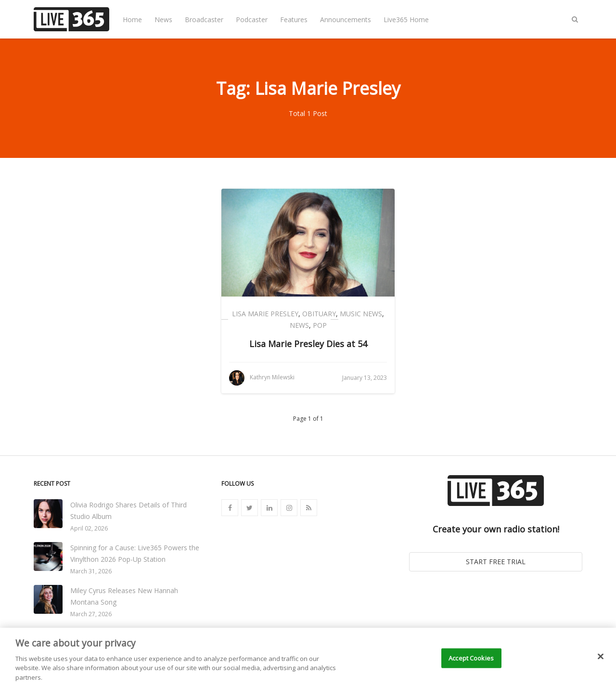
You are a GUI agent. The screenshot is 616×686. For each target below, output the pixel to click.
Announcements (346, 19)
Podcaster (252, 19)
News (163, 19)
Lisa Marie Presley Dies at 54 (308, 344)
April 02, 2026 (89, 528)
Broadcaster (204, 19)
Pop (320, 325)
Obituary (319, 314)
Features (294, 19)
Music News (361, 314)
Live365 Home (406, 19)
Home (132, 19)
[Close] (601, 665)
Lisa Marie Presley (265, 314)
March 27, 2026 (91, 614)
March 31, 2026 (91, 571)
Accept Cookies (471, 666)
